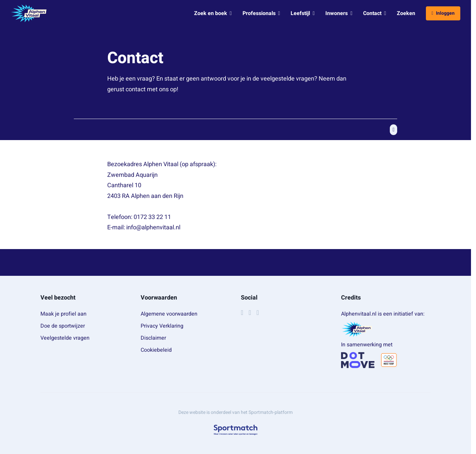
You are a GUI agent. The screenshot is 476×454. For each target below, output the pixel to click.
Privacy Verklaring (162, 326)
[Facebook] (242, 313)
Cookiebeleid (156, 350)
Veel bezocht (58, 298)
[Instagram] (250, 313)
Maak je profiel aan (63, 314)
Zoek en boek (213, 13)
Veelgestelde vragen (65, 338)
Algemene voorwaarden (169, 314)
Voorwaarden (159, 298)
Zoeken (406, 13)
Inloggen (443, 13)
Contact (375, 13)
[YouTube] (258, 313)
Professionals (261, 13)
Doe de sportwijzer (63, 326)
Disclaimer (153, 338)
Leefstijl (303, 13)
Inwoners (339, 13)
